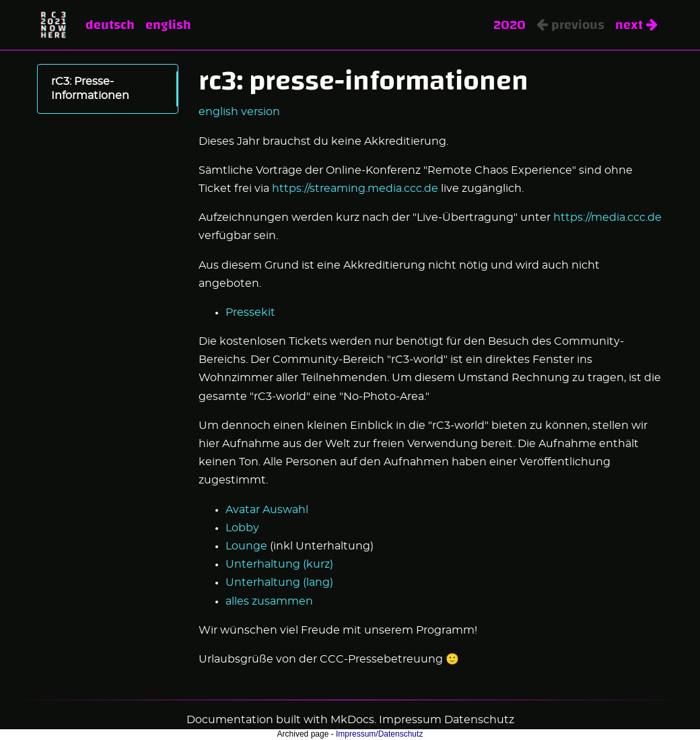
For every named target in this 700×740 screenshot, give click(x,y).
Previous (570, 25)
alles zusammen (269, 601)
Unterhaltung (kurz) (279, 564)
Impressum (410, 720)
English (168, 25)
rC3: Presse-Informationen (90, 89)
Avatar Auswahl (267, 510)
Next (636, 25)
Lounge (246, 546)
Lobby (242, 528)
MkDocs (352, 720)
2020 (510, 25)
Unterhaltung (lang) (279, 582)
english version (239, 112)
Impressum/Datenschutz (379, 734)
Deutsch (110, 25)
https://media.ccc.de (607, 217)
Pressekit (250, 312)
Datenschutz (479, 720)
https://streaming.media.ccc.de (355, 189)
